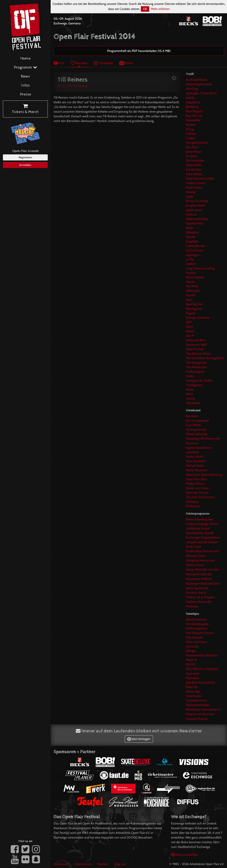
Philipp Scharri (195, 484)
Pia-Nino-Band (196, 593)
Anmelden (25, 165)
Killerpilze (192, 232)
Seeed (190, 331)
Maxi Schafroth (196, 461)
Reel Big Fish (194, 304)
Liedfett (191, 264)
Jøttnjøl (191, 651)
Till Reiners (193, 506)
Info (59, 63)
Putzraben (193, 678)
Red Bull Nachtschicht (200, 682)
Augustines (193, 102)
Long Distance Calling (200, 268)
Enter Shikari (194, 174)
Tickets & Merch (25, 109)
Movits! (191, 295)
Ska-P (190, 336)
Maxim (190, 282)
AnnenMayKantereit (199, 84)
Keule (189, 228)
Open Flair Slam (197, 479)
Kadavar (191, 214)
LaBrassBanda (195, 246)
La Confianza (195, 250)
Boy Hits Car (194, 116)
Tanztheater (194, 696)
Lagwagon (193, 255)
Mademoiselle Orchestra (202, 655)
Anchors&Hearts (197, 80)
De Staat (192, 156)
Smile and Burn (196, 340)
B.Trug (190, 129)
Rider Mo (192, 687)
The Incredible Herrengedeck (205, 358)
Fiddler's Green (196, 183)
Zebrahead (193, 403)
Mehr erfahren (160, 9)
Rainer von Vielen (198, 488)
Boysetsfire (193, 120)
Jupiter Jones (194, 210)
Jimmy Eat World (197, 201)
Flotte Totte (193, 547)
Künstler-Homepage (73, 86)
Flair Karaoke (194, 637)
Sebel (190, 327)
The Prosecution (197, 367)
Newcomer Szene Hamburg (204, 475)
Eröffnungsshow (197, 628)
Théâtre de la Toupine (200, 597)
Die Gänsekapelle (197, 624)
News (25, 76)
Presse (25, 94)
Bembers (192, 416)
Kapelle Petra (195, 223)
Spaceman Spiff (196, 345)
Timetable (103, 63)
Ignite (189, 196)
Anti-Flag (192, 89)
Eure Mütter (193, 425)
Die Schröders (195, 161)
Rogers (190, 313)
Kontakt (103, 864)
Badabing (192, 107)
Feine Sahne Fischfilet (200, 178)
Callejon (191, 134)
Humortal (192, 646)
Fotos (126, 63)
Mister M (192, 660)
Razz (189, 300)
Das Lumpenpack (197, 421)
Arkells (190, 98)
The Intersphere (196, 363)
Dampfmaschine (197, 143)
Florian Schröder (197, 434)
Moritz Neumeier (197, 470)
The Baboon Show (198, 354)
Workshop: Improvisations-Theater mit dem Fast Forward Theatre (204, 714)
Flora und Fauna (196, 642)
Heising (191, 192)
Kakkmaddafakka (197, 219)
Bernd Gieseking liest (200, 519)
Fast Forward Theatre (200, 633)
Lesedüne (192, 452)
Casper (190, 138)
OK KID (191, 664)
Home (25, 58)
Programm (25, 67)
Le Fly (190, 259)
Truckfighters (194, 385)
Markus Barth (195, 457)
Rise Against (194, 309)
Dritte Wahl (193, 165)
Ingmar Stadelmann (199, 448)
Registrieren (25, 157)
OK (145, 9)
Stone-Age (193, 691)
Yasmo (190, 398)
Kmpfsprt (192, 241)
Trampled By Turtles (199, 381)
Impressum (61, 864)
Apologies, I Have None (201, 93)
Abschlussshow (196, 619)
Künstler (79, 63)
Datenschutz (83, 864)
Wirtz (189, 394)
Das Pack (192, 147)
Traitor (190, 376)
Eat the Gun (194, 170)
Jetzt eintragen (139, 739)
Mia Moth (192, 286)
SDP (189, 322)
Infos (25, 85)
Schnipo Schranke (198, 318)
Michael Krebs (195, 466)
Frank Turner (194, 187)
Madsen (191, 273)
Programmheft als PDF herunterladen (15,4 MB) (139, 51)
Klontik (190, 237)
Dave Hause (194, 152)
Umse (190, 389)
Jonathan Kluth (196, 205)
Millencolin (193, 291)
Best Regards (195, 111)
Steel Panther (195, 349)
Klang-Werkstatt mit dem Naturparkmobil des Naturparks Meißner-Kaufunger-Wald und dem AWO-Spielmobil (203, 579)
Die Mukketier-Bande (200, 533)
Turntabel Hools (196, 700)
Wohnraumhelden (198, 705)
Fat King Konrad (196, 430)
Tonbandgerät (195, 372)
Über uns (120, 864)
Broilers (191, 125)
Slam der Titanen (197, 493)
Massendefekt (195, 277)
